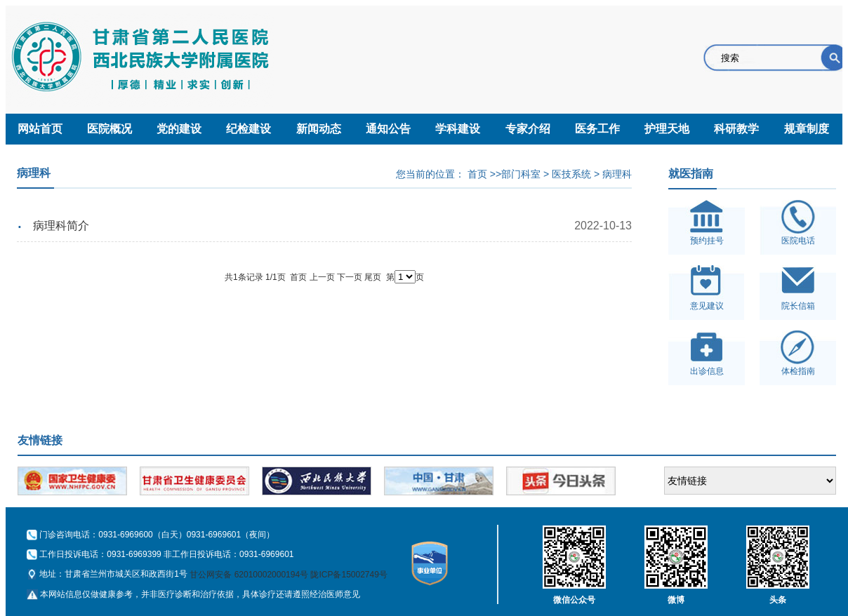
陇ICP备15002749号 (349, 575)
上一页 (322, 277)
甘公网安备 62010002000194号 (249, 575)
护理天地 (667, 129)
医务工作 (597, 129)
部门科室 (521, 174)
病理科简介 (61, 226)
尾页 (373, 277)
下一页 (350, 277)
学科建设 (458, 129)
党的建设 (179, 129)
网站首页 (40, 129)
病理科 (617, 174)
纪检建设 (249, 129)
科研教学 (736, 129)
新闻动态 (319, 129)
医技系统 (571, 174)
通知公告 (388, 129)
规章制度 (807, 129)
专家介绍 (528, 129)
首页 (477, 174)
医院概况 (110, 129)
